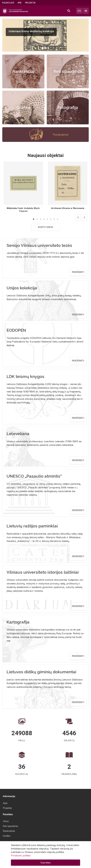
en (79, 11)
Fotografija (68, 107)
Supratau (46, 863)
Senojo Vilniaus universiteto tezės (39, 245)
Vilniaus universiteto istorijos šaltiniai (43, 572)
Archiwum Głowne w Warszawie (68, 208)
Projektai (30, 3)
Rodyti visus (46, 227)
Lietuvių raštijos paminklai (32, 526)
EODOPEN (16, 330)
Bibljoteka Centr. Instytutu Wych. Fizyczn (23, 210)
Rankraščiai (23, 71)
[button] (43, 48)
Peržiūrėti (78, 272)
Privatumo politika (21, 856)
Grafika (23, 107)
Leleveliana (18, 434)
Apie (20, 3)
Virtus (6, 821)
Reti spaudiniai (68, 71)
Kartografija (18, 622)
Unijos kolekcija (22, 288)
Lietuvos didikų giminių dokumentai (41, 672)
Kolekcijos (8, 3)
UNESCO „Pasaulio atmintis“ (34, 476)
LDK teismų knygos (25, 376)
